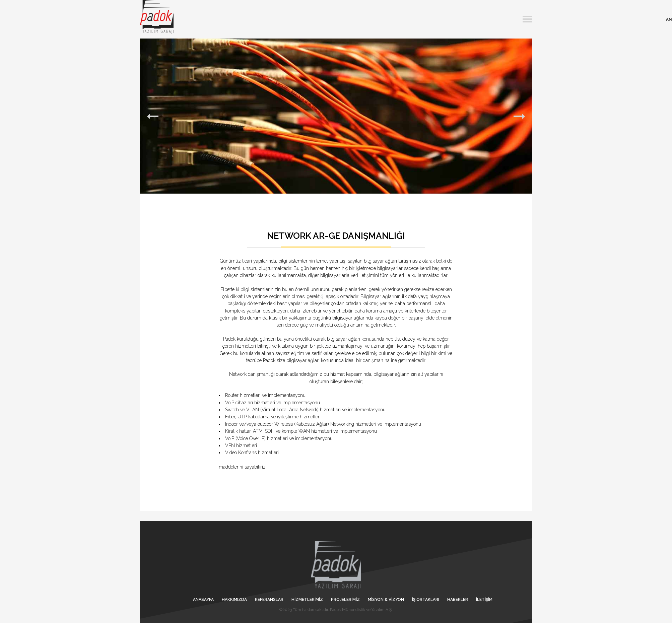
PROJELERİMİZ (345, 600)
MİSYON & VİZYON (386, 600)
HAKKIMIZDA (234, 600)
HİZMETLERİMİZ (307, 600)
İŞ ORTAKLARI (426, 600)
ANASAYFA (203, 600)
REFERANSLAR (269, 600)
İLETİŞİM (484, 600)
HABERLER (458, 600)
